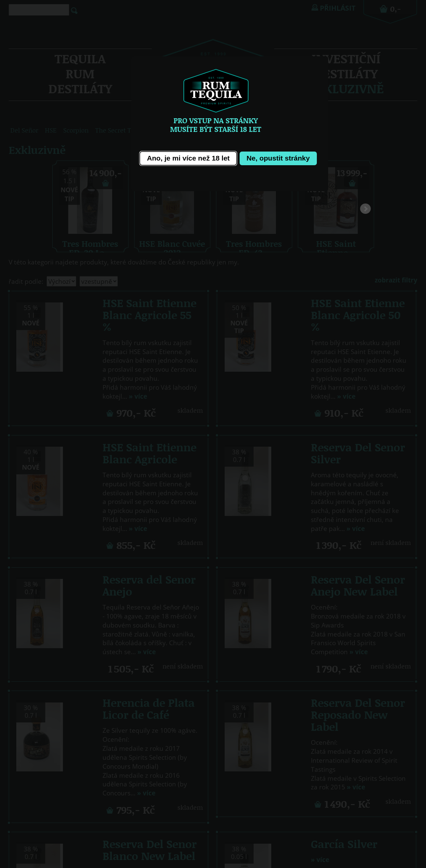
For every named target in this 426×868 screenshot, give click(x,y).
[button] (188, 158)
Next (365, 211)
